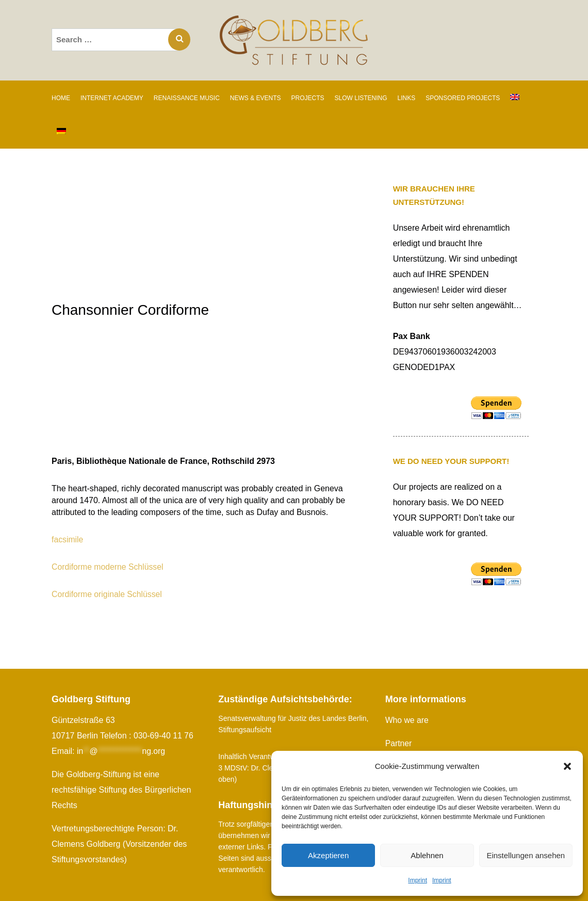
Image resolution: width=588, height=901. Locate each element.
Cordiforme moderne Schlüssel (108, 567)
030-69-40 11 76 (164, 736)
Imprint (418, 880)
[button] (567, 766)
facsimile (68, 540)
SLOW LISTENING (361, 98)
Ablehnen (427, 855)
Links (407, 98)
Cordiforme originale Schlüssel (108, 594)
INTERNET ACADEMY (112, 98)
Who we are (407, 720)
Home (61, 98)
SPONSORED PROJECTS (463, 98)
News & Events (256, 98)
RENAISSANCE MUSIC (187, 98)
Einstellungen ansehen (526, 855)
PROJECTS (308, 98)
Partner (399, 743)
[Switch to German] (61, 132)
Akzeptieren (328, 855)
